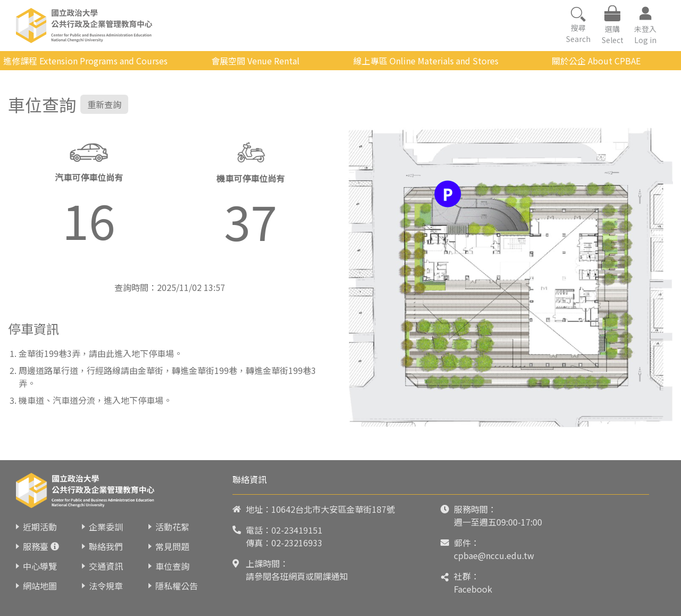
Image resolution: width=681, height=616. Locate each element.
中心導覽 (40, 566)
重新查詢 (104, 104)
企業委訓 (106, 527)
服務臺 (36, 546)
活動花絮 (172, 527)
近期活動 (40, 527)
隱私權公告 (177, 586)
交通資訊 (106, 566)
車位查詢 (172, 566)
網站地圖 (40, 586)
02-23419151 (297, 530)
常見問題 (172, 546)
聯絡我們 (106, 546)
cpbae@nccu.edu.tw (494, 555)
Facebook (473, 589)
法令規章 (106, 586)
